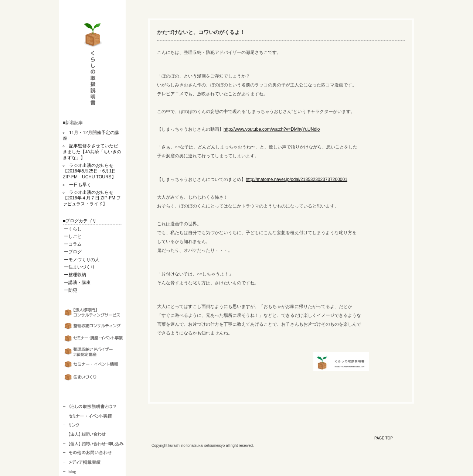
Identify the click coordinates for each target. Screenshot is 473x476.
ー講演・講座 (77, 282)
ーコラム (73, 244)
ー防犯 (71, 290)
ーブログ (73, 252)
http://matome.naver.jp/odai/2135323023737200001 (297, 179)
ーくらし (73, 229)
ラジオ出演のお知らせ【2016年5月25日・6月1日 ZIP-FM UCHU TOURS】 (92, 171)
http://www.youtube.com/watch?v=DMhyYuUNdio (272, 129)
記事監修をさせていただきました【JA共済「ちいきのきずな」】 (92, 152)
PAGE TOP (384, 438)
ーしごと (73, 236)
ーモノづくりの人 (82, 260)
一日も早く (80, 185)
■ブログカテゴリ (80, 221)
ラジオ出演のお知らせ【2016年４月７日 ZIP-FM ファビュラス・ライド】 (92, 198)
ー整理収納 (75, 275)
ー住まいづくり (79, 267)
